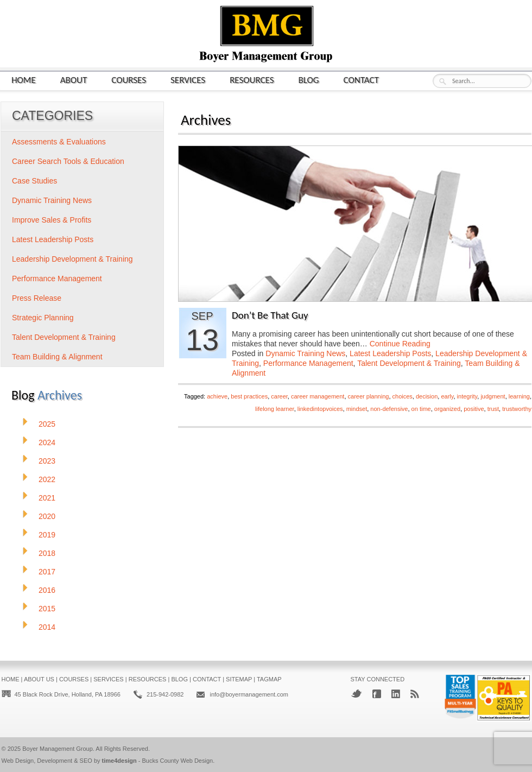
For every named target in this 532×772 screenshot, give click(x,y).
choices (403, 396)
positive (474, 409)
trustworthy (517, 409)
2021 (47, 498)
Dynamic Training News (305, 353)
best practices (249, 396)
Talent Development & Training (409, 363)
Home (24, 80)
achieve (217, 396)
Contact (361, 80)
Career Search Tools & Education (68, 161)
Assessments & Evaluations (59, 142)
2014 (47, 627)
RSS (415, 694)
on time (421, 409)
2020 (47, 516)
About (74, 80)
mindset (357, 409)
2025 (47, 424)
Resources (252, 80)
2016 (47, 590)
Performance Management (308, 363)
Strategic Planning (43, 318)
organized (447, 409)
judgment (493, 396)
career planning (369, 396)
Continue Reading (400, 344)
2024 (47, 442)
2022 (47, 479)
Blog (309, 80)
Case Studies (34, 181)
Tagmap (269, 679)
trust (493, 409)
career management (318, 396)
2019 (47, 535)
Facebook (377, 694)
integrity (467, 396)
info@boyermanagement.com (249, 694)
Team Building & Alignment (57, 357)
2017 (47, 572)
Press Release (37, 298)
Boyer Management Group (58, 749)
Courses (129, 80)
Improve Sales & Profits (52, 220)
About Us (39, 679)
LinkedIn (396, 694)
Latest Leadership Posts (390, 353)
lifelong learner (275, 409)
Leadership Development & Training (72, 259)
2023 (47, 461)
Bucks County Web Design (178, 761)
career (279, 396)
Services (188, 80)
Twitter (356, 694)
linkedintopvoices (320, 409)
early (447, 396)
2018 (47, 553)
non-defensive (389, 409)
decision (427, 396)
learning (519, 396)
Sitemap (239, 679)
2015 (47, 609)
